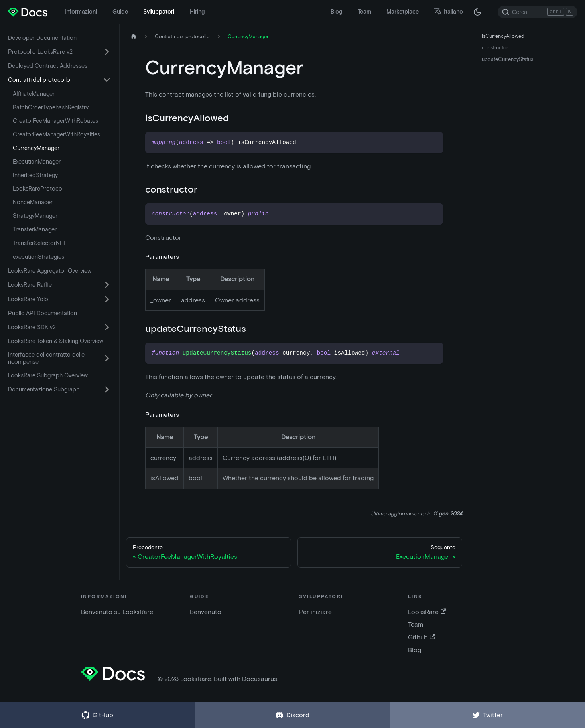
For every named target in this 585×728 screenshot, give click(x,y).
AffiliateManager (34, 94)
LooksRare (427, 612)
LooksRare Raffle (30, 285)
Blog (336, 12)
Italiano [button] (448, 12)
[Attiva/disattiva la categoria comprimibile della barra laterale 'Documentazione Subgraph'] (107, 389)
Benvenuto (206, 612)
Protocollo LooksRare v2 (40, 52)
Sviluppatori (159, 12)
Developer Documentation (42, 38)
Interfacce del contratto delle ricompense (46, 358)
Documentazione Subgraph (44, 389)
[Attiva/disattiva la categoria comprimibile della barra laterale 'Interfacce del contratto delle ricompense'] (107, 358)
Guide (120, 12)
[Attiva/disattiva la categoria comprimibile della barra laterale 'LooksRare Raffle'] (107, 285)
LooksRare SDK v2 (32, 327)
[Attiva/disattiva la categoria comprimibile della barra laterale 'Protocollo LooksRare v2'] (107, 52)
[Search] (538, 12)
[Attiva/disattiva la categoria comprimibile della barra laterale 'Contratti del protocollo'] (107, 80)
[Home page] (134, 36)
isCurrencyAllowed (503, 36)
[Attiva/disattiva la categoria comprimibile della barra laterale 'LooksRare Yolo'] (107, 299)
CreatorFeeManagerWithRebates (55, 121)
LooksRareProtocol (38, 189)
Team (364, 12)
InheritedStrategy (35, 175)
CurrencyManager (36, 148)
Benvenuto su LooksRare (117, 612)
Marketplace (403, 12)
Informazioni (81, 12)
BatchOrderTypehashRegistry (51, 107)
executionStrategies (38, 257)
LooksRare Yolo (28, 299)
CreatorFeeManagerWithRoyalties (56, 134)
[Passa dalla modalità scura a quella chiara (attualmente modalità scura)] (477, 12)
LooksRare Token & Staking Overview (56, 341)
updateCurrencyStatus (507, 59)
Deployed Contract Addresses (48, 66)
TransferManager (35, 229)
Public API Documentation (42, 313)
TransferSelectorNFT (39, 243)
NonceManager (33, 202)
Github (422, 637)
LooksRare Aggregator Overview (50, 271)
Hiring (197, 12)
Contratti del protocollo (39, 80)
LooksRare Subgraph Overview (48, 375)
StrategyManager (35, 216)
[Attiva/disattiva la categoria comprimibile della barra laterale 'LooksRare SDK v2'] (107, 327)
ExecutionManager (37, 162)
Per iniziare (315, 612)
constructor (495, 48)
